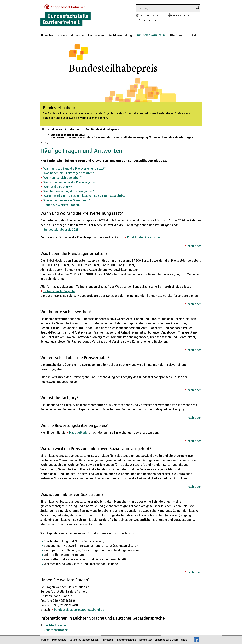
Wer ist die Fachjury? (58, 186)
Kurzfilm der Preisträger (144, 237)
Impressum (108, 640)
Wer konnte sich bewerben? (63, 177)
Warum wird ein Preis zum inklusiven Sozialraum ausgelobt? (84, 196)
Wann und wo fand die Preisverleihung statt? (75, 168)
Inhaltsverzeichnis (126, 640)
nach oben (195, 246)
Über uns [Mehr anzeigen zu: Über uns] (176, 35)
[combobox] (165, 8)
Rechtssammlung (120, 35)
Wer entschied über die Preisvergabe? (69, 182)
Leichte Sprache (180, 15)
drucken (45, 640)
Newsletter (146, 640)
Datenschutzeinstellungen (84, 640)
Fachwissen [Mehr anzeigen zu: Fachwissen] (96, 35)
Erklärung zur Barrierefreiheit (171, 640)
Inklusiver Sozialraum (151, 35)
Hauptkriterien (79, 432)
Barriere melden (148, 20)
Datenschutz (59, 640)
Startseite (43, 129)
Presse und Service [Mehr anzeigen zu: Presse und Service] (71, 35)
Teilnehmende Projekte (59, 291)
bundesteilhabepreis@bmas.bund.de (79, 609)
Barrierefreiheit (168, 286)
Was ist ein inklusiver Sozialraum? (67, 200)
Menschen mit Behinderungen (115, 323)
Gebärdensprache (149, 15)
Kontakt (192, 35)
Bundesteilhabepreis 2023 (61, 229)
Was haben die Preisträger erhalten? (69, 173)
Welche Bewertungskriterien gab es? (69, 191)
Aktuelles (47, 35)
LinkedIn (197, 640)
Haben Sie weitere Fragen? (62, 205)
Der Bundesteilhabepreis (102, 129)
